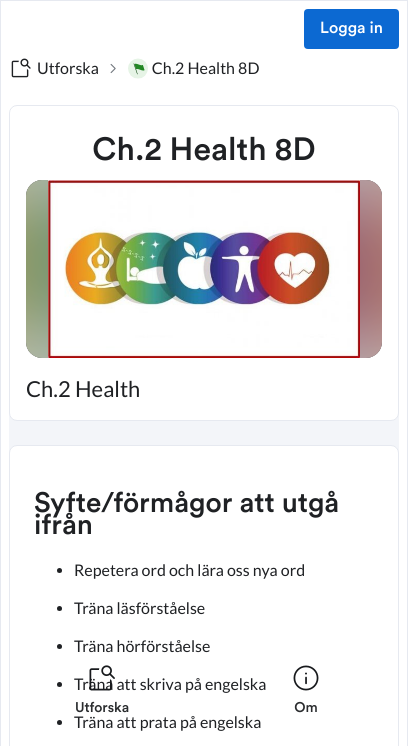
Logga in (351, 29)
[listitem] (102, 702)
